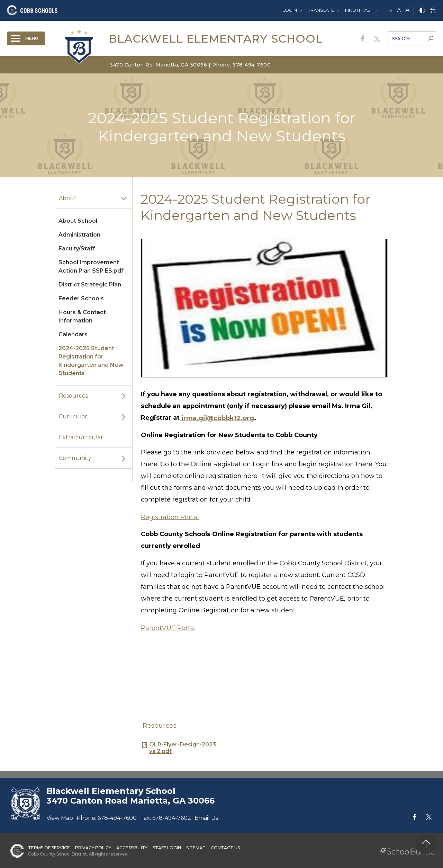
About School (78, 221)
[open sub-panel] (124, 198)
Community (75, 458)
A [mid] (399, 10)
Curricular (73, 417)
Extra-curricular (81, 437)
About (68, 198)
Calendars (73, 334)
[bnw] (422, 11)
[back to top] (426, 844)
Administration (79, 235)
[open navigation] (26, 38)
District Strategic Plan (90, 285)
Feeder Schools (81, 298)
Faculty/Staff (77, 249)
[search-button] (431, 39)
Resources (73, 396)
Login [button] (290, 10)
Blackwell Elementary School (216, 39)
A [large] (408, 10)
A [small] (391, 11)
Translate (321, 10)
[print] (433, 11)
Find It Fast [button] (359, 10)
